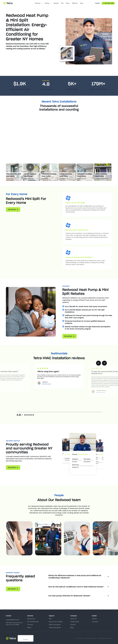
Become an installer (56, 622)
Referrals (75, 3)
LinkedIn (95, 622)
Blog (72, 628)
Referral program (55, 625)
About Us (73, 619)
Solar (82, 3)
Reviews (56, 3)
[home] (8, 3)
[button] (39, 3)
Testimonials (75, 622)
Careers (73, 625)
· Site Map (109, 638)
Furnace (30, 625)
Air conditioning (33, 622)
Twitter (94, 619)
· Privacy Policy (101, 638)
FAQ (62, 3)
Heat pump (31, 619)
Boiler (29, 628)
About (68, 3)
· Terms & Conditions (90, 638)
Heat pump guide (55, 628)
